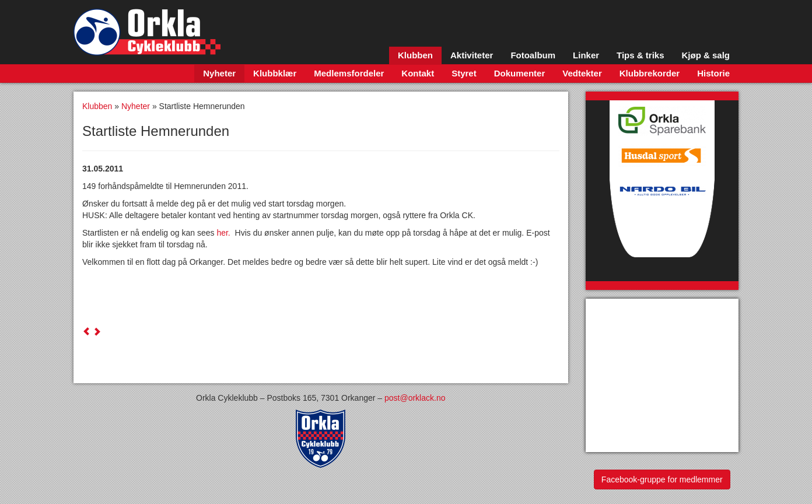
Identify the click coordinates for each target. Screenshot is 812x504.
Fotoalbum (533, 55)
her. (225, 233)
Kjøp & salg (706, 55)
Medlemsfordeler (349, 73)
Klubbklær (275, 73)
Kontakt (418, 73)
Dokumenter (520, 73)
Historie (713, 73)
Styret (464, 73)
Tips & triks (640, 55)
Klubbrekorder (650, 73)
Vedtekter (582, 73)
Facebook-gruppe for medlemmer (662, 480)
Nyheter (219, 73)
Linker (586, 55)
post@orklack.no (415, 398)
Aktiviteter (472, 55)
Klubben (415, 55)
